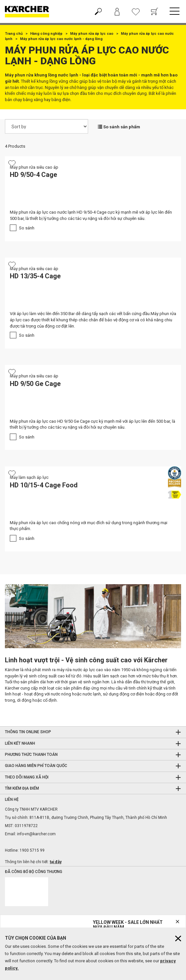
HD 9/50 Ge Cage (35, 384)
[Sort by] (46, 126)
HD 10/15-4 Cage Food (44, 485)
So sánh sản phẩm (119, 127)
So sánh (27, 228)
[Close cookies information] (178, 938)
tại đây (56, 862)
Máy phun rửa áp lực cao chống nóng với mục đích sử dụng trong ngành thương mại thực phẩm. (89, 526)
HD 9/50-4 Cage (33, 175)
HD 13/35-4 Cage (35, 276)
